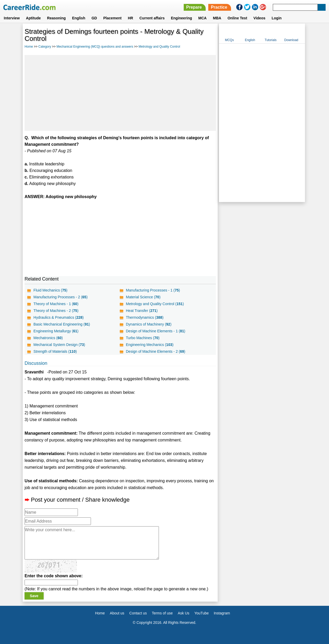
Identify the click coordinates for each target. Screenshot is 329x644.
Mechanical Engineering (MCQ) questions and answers (95, 47)
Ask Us (183, 613)
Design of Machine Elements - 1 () (156, 331)
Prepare (194, 7)
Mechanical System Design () (59, 345)
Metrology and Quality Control (159, 47)
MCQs (229, 40)
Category (45, 47)
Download (291, 40)
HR (130, 18)
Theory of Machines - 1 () (56, 304)
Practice (219, 7)
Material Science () (143, 297)
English (79, 18)
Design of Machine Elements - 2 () (156, 351)
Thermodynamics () (145, 317)
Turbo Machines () (143, 338)
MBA (217, 18)
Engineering (181, 18)
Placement (112, 18)
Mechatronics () (48, 338)
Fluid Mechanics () (50, 290)
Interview (12, 18)
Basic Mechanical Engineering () (62, 324)
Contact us (138, 613)
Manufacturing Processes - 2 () (60, 297)
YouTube (202, 613)
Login (276, 18)
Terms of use (162, 613)
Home (29, 47)
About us (117, 613)
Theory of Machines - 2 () (56, 311)
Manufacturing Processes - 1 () (153, 290)
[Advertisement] (120, 93)
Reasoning (56, 18)
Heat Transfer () (142, 311)
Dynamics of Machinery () (149, 324)
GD (94, 18)
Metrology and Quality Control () (155, 304)
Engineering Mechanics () (150, 345)
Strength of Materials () (55, 351)
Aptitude (33, 18)
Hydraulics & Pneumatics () (59, 317)
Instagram (222, 613)
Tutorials (271, 40)
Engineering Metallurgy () (56, 331)
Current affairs (152, 18)
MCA (203, 18)
